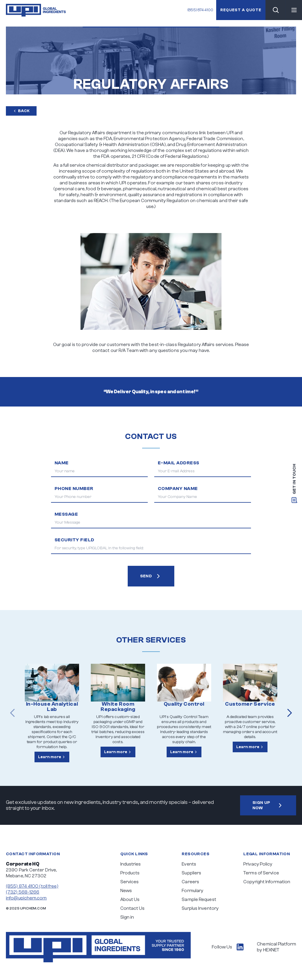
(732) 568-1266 (23, 892)
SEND (151, 576)
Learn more (52, 757)
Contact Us (133, 908)
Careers (190, 882)
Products (130, 873)
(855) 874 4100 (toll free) (32, 886)
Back (21, 111)
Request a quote (241, 10)
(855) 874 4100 (200, 10)
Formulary (192, 891)
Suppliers (191, 873)
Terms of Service (261, 873)
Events (189, 864)
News (126, 891)
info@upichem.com (26, 898)
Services (130, 882)
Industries (131, 864)
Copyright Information (267, 882)
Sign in (127, 917)
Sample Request (199, 899)
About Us (130, 899)
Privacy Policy (258, 864)
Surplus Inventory (200, 908)
